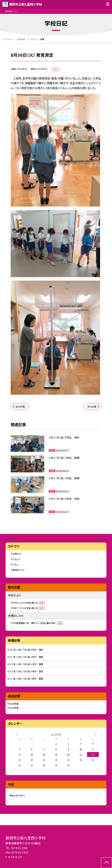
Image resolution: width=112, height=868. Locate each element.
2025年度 (14, 708)
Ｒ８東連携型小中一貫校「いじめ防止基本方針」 (38, 623)
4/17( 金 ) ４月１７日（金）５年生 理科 (25, 650)
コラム (16, 565)
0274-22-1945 (19, 848)
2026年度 (14, 704)
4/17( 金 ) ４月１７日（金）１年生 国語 (25, 664)
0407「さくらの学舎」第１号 (29, 608)
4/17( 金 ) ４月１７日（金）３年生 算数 (25, 679)
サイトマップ (15, 857)
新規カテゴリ (19, 570)
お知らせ (17, 554)
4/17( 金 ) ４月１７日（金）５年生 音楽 (25, 671)
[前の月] (17, 734)
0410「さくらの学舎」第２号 (29, 603)
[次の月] (95, 734)
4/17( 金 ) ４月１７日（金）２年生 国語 (25, 657)
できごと (17, 559)
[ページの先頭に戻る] (106, 863)
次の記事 (92, 407)
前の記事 (20, 407)
